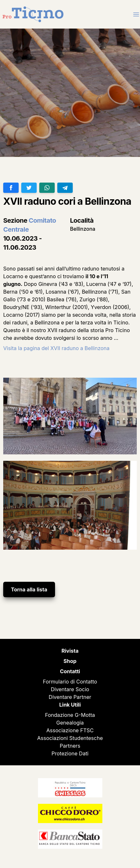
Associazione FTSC (70, 730)
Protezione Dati (70, 753)
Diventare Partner (70, 697)
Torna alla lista (29, 589)
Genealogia (70, 723)
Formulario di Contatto (70, 682)
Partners (70, 746)
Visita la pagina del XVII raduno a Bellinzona (56, 348)
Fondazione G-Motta (70, 715)
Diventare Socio (70, 689)
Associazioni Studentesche (70, 738)
